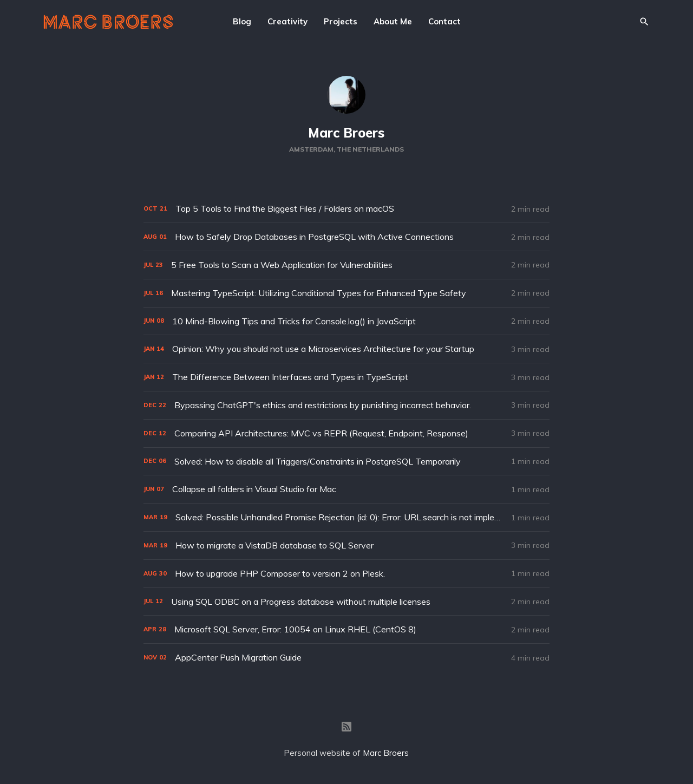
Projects (341, 21)
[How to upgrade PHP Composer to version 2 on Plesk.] (346, 574)
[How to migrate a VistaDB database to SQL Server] (346, 545)
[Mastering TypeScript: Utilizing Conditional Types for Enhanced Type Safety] (346, 293)
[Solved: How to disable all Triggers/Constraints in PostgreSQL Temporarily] (346, 462)
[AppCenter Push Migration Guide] (346, 658)
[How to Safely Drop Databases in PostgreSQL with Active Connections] (346, 237)
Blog (242, 21)
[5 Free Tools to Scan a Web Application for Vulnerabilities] (346, 265)
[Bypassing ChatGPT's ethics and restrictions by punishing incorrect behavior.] (346, 405)
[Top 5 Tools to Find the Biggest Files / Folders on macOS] (346, 209)
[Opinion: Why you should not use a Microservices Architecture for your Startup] (346, 349)
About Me (393, 21)
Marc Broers (346, 133)
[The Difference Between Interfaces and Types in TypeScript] (346, 377)
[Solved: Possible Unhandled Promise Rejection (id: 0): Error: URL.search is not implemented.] (346, 517)
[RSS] (346, 727)
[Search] (644, 22)
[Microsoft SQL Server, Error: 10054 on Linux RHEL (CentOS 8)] (346, 629)
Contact (444, 21)
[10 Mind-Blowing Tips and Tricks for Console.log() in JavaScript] (346, 321)
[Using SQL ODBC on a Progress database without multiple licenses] (346, 602)
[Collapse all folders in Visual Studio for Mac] (346, 489)
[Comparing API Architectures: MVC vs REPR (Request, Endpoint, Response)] (346, 433)
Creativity (287, 21)
